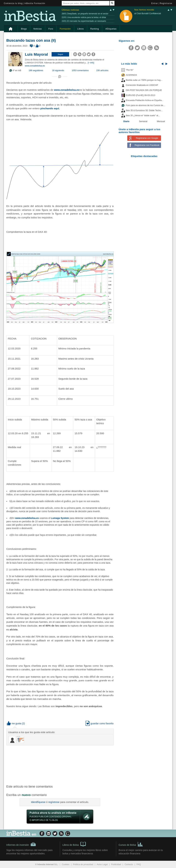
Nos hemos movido (144, 10)
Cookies (66, 864)
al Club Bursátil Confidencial (148, 13)
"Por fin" (130, 70)
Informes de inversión (21, 844)
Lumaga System (60, 518)
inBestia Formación (35, 3)
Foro (51, 29)
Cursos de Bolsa (131, 844)
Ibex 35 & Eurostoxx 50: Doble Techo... (144, 110)
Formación (65, 29)
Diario (126, 121)
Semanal (143, 121)
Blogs (24, 29)
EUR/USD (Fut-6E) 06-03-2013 (141, 95)
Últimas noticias (70, 10)
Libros (81, 29)
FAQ (139, 864)
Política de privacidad (83, 864)
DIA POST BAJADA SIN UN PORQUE (144, 90)
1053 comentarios (80, 70)
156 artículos (102, 70)
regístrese (54, 802)
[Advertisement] (60, 765)
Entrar (155, 3)
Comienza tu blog (13, 3)
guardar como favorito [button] (100, 723)
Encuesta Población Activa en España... (145, 100)
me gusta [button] (14, 723)
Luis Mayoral (36, 54)
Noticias (38, 29)
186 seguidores (36, 70)
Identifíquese (38, 802)
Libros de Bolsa (74, 844)
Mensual (161, 121)
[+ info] (91, 63)
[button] (60, 54)
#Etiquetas (111, 29)
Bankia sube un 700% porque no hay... (144, 80)
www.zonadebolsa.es (35, 66)
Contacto (129, 864)
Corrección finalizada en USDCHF (142, 85)
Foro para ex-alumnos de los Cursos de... (145, 105)
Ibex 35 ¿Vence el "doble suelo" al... (143, 116)
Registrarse (166, 3)
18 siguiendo (58, 70)
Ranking (95, 29)
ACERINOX (131, 75)
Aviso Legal (102, 864)
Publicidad (116, 864)
